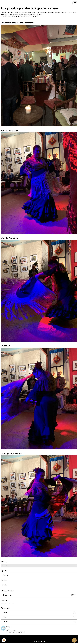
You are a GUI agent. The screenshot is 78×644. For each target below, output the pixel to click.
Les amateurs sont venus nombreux (18, 23)
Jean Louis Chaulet (70, 13)
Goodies (39, 622)
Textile (39, 613)
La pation (5, 346)
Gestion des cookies (39, 641)
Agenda (5, 575)
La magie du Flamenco (12, 454)
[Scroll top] (74, 640)
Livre (39, 617)
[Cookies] (4, 640)
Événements (39, 595)
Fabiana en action (9, 130)
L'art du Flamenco (9, 238)
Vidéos (5, 585)
